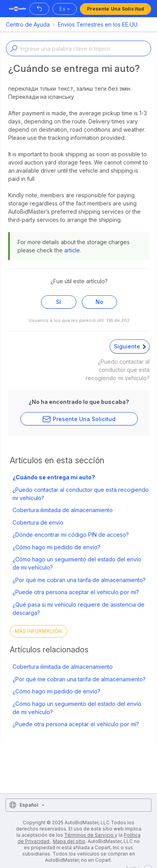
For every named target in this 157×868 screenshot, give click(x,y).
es (62, 9)
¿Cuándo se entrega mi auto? (54, 477)
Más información (39, 631)
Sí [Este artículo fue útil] (59, 302)
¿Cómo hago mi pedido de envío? (56, 547)
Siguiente (130, 346)
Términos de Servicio (89, 835)
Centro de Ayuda (28, 24)
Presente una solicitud (115, 9)
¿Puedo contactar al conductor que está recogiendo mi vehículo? (81, 494)
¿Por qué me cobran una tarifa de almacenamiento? (79, 580)
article (72, 250)
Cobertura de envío (38, 522)
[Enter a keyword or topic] (78, 48)
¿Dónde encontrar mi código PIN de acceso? (71, 535)
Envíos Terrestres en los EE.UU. (98, 24)
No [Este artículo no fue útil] (99, 302)
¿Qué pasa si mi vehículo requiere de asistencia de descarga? (78, 609)
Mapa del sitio (69, 841)
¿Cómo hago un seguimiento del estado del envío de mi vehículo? (77, 563)
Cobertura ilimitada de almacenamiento (63, 510)
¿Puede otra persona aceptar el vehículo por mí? (76, 592)
